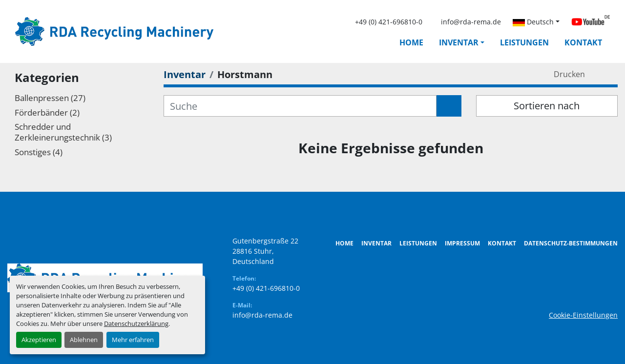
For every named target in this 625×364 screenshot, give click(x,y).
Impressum (462, 243)
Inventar (459, 42)
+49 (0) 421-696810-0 (389, 22)
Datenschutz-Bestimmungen (571, 243)
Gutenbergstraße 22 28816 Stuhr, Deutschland (265, 251)
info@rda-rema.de (471, 22)
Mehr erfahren (133, 340)
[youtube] (591, 22)
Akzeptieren (39, 340)
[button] (462, 42)
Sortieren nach (547, 106)
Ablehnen (84, 340)
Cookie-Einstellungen (583, 315)
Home (411, 42)
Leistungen (524, 42)
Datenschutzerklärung (136, 324)
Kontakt (583, 42)
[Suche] (300, 106)
